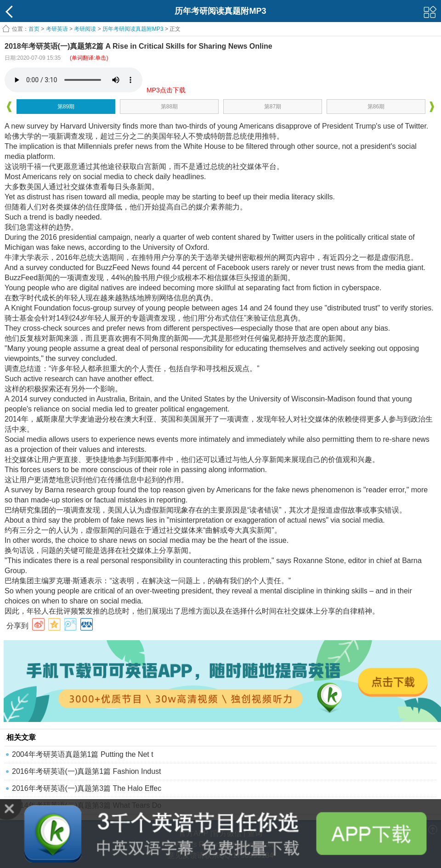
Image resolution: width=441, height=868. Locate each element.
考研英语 (57, 29)
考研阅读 (85, 29)
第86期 (376, 107)
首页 (34, 29)
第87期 (273, 107)
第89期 (66, 107)
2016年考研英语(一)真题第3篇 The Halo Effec (87, 788)
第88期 (169, 107)
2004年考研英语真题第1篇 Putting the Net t (83, 754)
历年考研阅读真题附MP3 (133, 29)
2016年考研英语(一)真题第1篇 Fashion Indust (87, 771)
